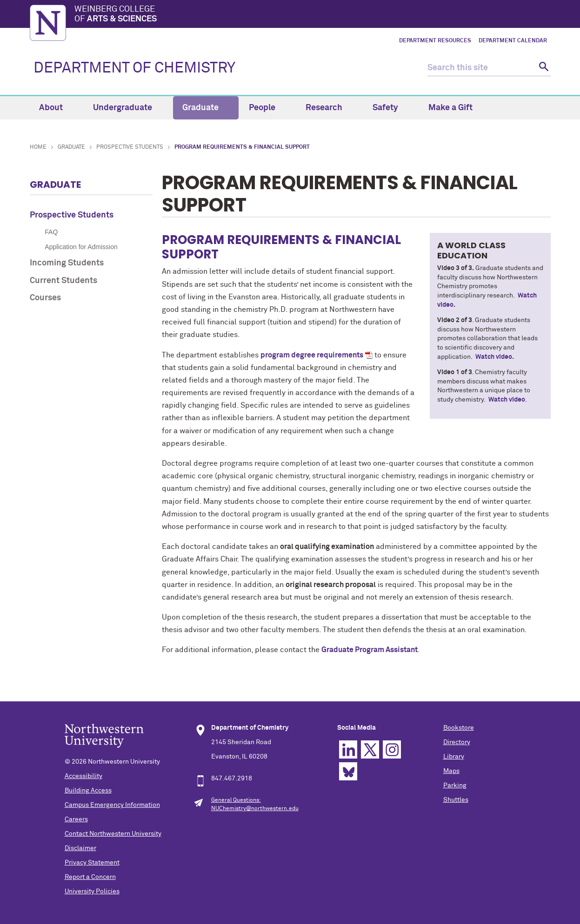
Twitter (370, 749)
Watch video (507, 400)
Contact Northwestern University (113, 834)
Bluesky (348, 771)
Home (38, 147)
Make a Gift (450, 108)
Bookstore (459, 728)
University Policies (92, 891)
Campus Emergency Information (112, 805)
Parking (455, 785)
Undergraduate (128, 108)
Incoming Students (67, 263)
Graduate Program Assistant (370, 650)
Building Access (88, 791)
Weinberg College (313, 15)
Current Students (63, 281)
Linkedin (348, 749)
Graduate (206, 108)
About (56, 108)
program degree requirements (312, 355)
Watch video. (495, 357)
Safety (391, 108)
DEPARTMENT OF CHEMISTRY (134, 68)
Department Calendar (513, 41)
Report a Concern (90, 877)
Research (329, 108)
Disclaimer (80, 848)
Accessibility (83, 776)
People (267, 108)
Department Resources (435, 41)
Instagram (392, 749)
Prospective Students (130, 147)
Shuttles (456, 800)
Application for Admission (81, 247)
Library (454, 757)
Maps (451, 771)
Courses (45, 298)
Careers (76, 819)
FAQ (51, 232)
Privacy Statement (92, 863)
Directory (457, 742)
